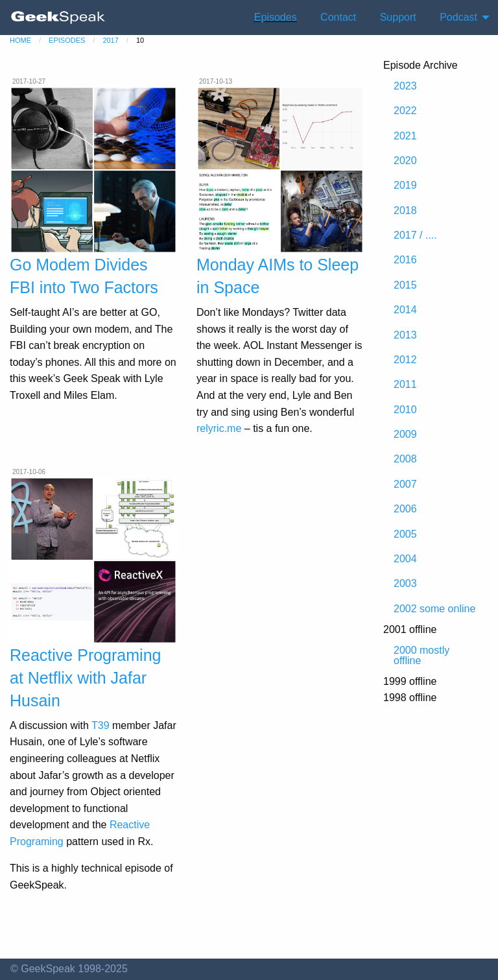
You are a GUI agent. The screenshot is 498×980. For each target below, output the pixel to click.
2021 (405, 136)
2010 (405, 410)
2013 (405, 335)
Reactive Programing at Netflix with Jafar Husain (85, 678)
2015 (405, 285)
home (20, 40)
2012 (405, 360)
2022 (405, 111)
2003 (405, 583)
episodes (67, 40)
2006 (405, 509)
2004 (405, 559)
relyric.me (219, 428)
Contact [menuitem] (338, 17)
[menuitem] (58, 18)
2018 (405, 210)
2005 (405, 534)
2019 (405, 185)
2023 (405, 86)
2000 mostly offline (421, 655)
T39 (101, 725)
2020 (405, 161)
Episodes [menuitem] (276, 17)
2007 (405, 484)
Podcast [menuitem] (458, 17)
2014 (405, 310)
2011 (405, 384)
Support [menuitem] (398, 17)
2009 (405, 434)
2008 (405, 459)
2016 (405, 260)
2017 (110, 40)
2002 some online (434, 609)
